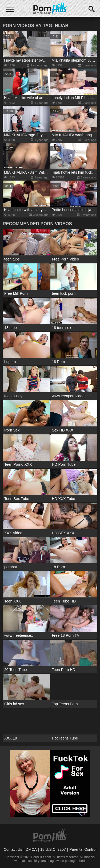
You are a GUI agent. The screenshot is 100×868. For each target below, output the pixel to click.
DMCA (31, 849)
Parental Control (83, 849)
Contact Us (13, 849)
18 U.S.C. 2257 (53, 849)
